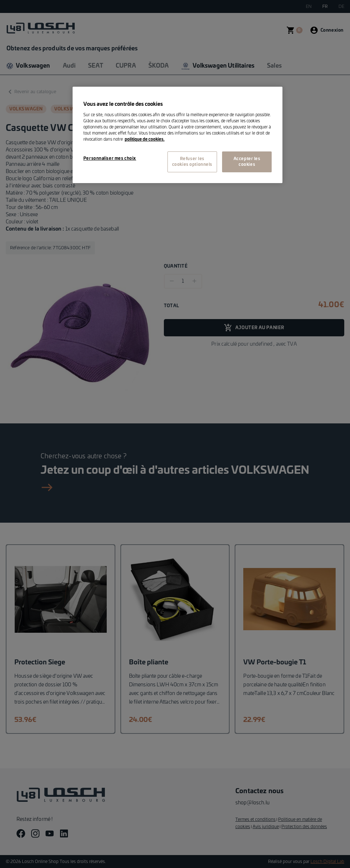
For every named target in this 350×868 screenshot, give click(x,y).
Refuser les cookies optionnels (192, 162)
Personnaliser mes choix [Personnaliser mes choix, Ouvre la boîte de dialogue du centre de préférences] (110, 158)
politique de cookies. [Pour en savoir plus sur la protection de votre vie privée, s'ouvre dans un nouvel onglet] (145, 139)
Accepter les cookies (247, 162)
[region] (178, 135)
